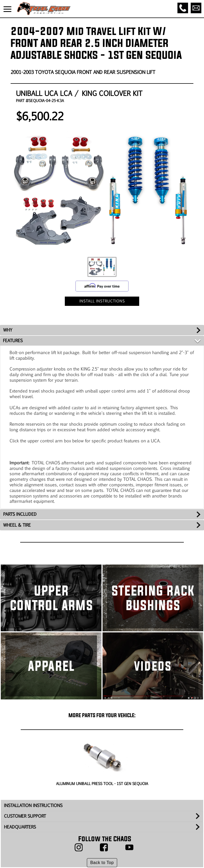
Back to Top (102, 863)
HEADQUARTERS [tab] (20, 827)
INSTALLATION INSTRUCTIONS (33, 805)
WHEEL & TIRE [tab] (17, 525)
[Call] (183, 8)
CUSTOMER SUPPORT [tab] (25, 816)
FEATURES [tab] (13, 340)
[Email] (196, 8)
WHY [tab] (8, 330)
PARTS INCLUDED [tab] (20, 514)
